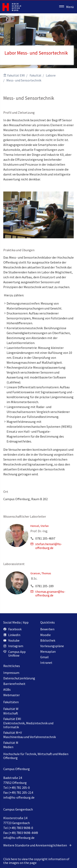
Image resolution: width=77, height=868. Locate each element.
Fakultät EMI (16, 75)
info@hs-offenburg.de (19, 797)
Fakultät (36, 75)
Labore (51, 75)
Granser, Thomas (41, 573)
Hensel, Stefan (40, 526)
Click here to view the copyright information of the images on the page (36, 861)
